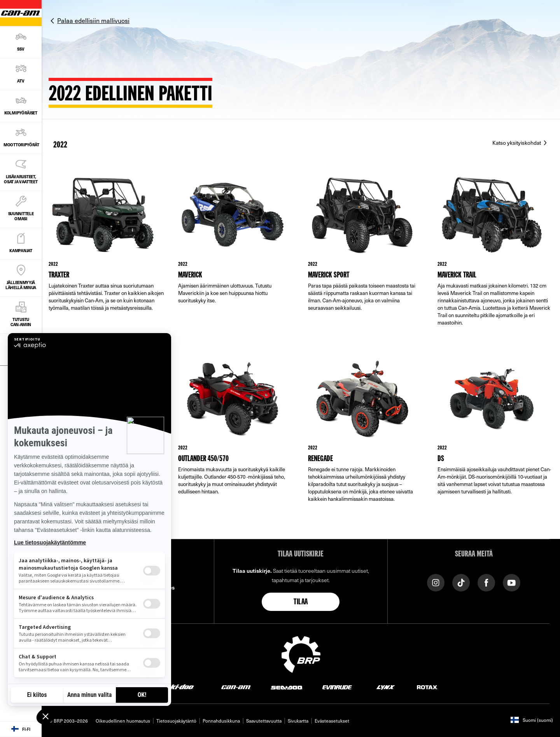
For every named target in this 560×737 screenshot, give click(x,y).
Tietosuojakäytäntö (176, 721)
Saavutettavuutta (264, 721)
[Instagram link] (436, 582)
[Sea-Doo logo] (286, 687)
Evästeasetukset (332, 721)
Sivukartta (298, 721)
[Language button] (21, 729)
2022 (60, 145)
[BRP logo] (301, 653)
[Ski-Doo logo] (180, 687)
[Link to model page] (106, 256)
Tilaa (301, 602)
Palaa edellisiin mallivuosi (93, 20)
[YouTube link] (512, 582)
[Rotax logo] (427, 687)
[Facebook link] (486, 582)
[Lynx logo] (386, 687)
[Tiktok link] (461, 582)
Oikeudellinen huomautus (123, 721)
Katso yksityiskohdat (517, 143)
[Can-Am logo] (236, 687)
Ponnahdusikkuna (221, 721)
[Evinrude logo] (337, 687)
